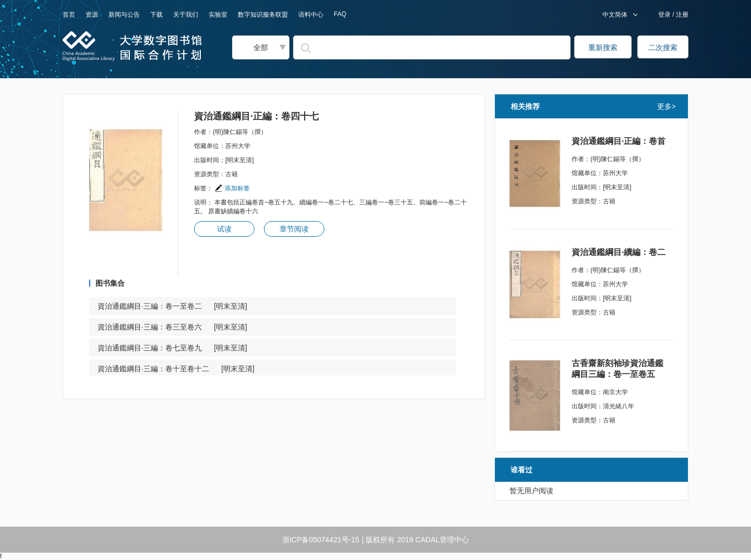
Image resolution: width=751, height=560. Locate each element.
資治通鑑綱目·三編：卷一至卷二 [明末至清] (172, 306)
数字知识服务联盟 (263, 15)
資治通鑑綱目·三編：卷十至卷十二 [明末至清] (176, 369)
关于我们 (186, 15)
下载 (156, 15)
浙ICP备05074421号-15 (321, 540)
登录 (665, 15)
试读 (224, 229)
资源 (92, 15)
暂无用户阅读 (531, 491)
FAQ (340, 14)
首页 (69, 15)
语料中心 (311, 15)
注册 (681, 15)
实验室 (218, 15)
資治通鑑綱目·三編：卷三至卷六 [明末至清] (172, 327)
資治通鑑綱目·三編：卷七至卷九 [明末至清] (172, 348)
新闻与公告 (124, 15)
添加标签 (232, 188)
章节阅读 (294, 229)
